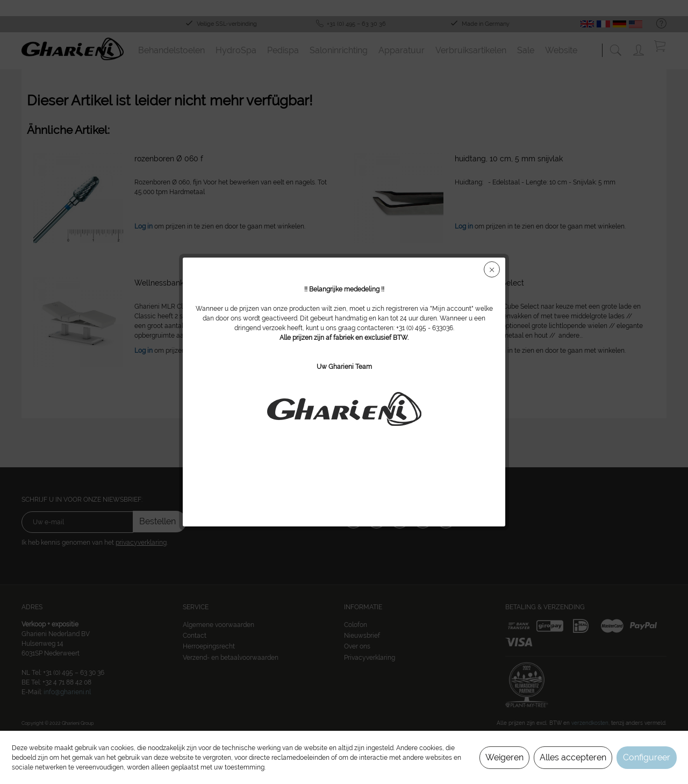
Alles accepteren (573, 757)
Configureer (647, 757)
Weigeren (504, 757)
